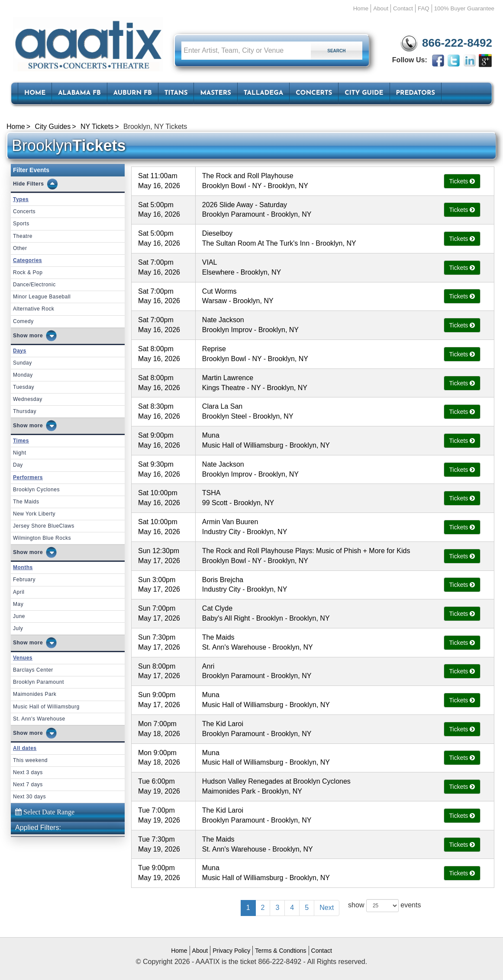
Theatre (23, 236)
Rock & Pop (28, 272)
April (19, 592)
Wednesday (28, 399)
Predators (416, 93)
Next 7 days (28, 785)
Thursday (25, 411)
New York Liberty (34, 514)
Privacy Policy (231, 951)
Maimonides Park (35, 694)
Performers (28, 477)
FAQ (424, 8)
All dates (25, 748)
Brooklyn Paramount (39, 682)
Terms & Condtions (281, 951)
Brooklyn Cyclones (36, 490)
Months (23, 567)
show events (384, 906)
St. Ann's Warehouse (39, 719)
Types (21, 199)
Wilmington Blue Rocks (42, 538)
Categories (27, 260)
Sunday (23, 363)
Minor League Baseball (42, 297)
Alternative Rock (34, 309)
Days (20, 351)
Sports (21, 224)
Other (20, 248)
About (381, 8)
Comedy (23, 321)
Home (361, 8)
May (18, 604)
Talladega (263, 93)
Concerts (314, 93)
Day (18, 465)
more (36, 336)
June (19, 616)
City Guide (364, 93)
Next (327, 908)
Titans (176, 93)
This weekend (30, 760)
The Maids (26, 502)
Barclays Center (33, 670)
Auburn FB (133, 93)
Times (21, 441)
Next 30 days (29, 797)
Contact (403, 8)
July (18, 628)
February (24, 580)
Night (20, 453)
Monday (23, 375)
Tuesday (24, 387)
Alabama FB (79, 93)
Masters (215, 93)
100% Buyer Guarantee (464, 8)
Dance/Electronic (34, 285)
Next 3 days (28, 772)
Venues (23, 658)
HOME (35, 93)
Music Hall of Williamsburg (46, 707)
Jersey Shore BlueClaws (44, 526)
